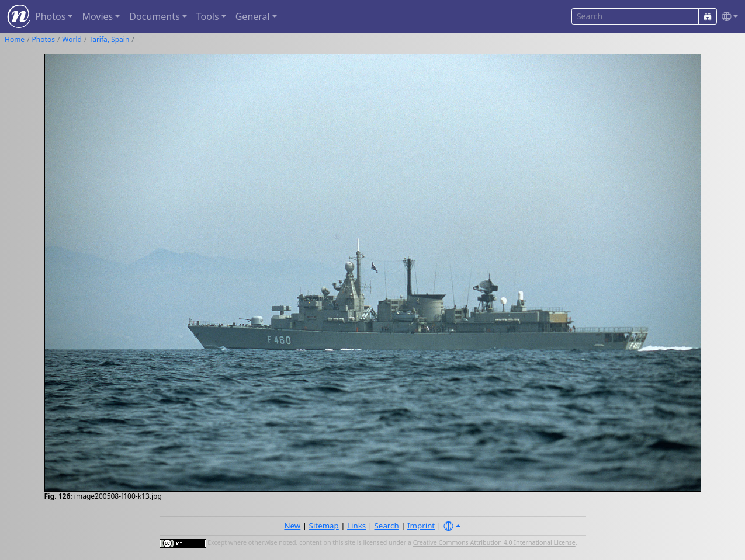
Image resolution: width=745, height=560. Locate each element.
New (292, 526)
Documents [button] (154, 16)
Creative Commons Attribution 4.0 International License (494, 543)
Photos (44, 39)
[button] (727, 17)
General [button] (253, 16)
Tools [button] (208, 16)
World (72, 39)
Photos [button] (50, 16)
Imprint (421, 526)
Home (15, 39)
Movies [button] (97, 16)
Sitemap (324, 526)
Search (387, 526)
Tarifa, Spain (109, 39)
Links (356, 526)
